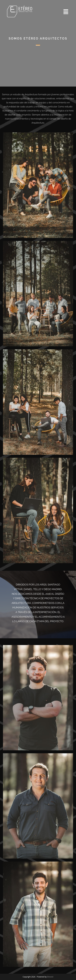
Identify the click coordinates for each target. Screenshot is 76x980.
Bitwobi (50, 977)
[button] (54, 12)
